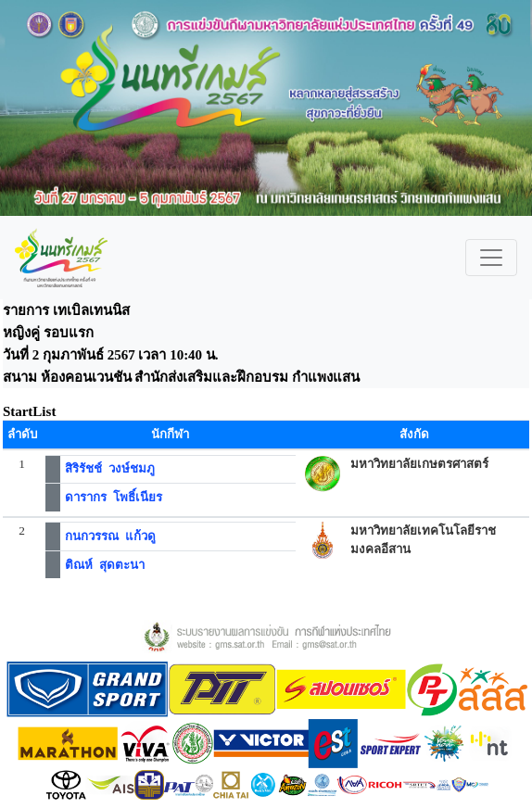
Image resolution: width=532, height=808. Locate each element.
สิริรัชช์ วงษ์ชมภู (110, 468)
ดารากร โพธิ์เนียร (114, 497)
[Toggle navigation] (491, 258)
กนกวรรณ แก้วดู (110, 536)
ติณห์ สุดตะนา (105, 565)
